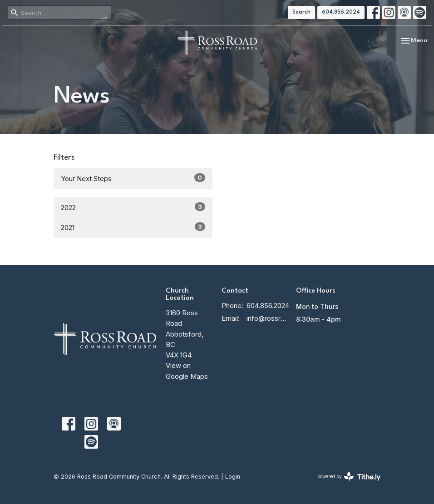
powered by (349, 477)
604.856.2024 (341, 12)
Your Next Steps (133, 178)
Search (301, 12)
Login (233, 477)
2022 (133, 207)
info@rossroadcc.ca (267, 318)
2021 (133, 227)
